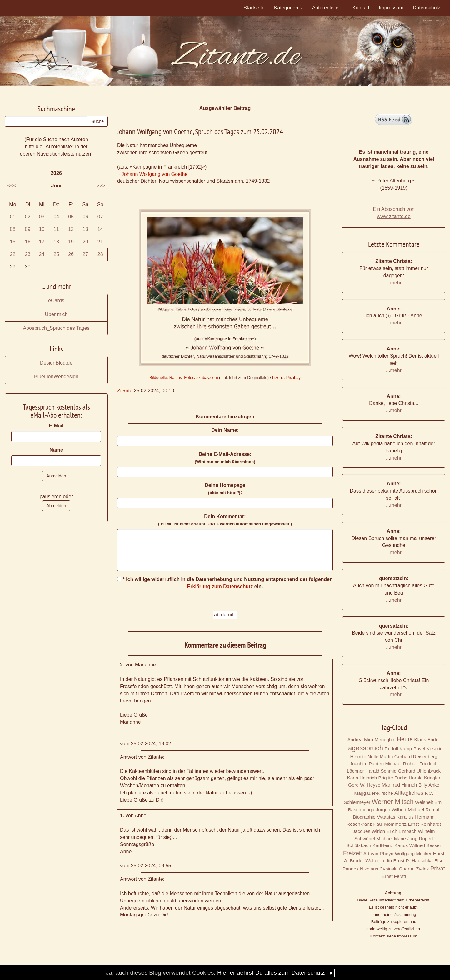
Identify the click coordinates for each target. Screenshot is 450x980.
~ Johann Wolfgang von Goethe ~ (155, 174)
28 (100, 254)
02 (28, 217)
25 (56, 254)
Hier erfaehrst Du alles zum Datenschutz (271, 973)
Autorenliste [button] (328, 8)
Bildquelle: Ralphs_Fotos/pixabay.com (184, 378)
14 (100, 229)
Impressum (391, 8)
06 (85, 217)
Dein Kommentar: (225, 520)
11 (56, 229)
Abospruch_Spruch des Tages (56, 328)
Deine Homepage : (225, 489)
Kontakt (361, 8)
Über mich (56, 314)
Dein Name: (225, 430)
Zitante (125, 391)
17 (42, 242)
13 (85, 229)
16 (28, 242)
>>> (101, 186)
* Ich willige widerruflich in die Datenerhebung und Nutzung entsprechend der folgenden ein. (225, 583)
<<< (12, 186)
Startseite (254, 8)
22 (13, 254)
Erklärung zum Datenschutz (220, 587)
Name (56, 450)
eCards (56, 301)
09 (28, 229)
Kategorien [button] (288, 8)
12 (71, 229)
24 (42, 254)
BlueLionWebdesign (56, 377)
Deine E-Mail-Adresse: (225, 458)
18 (56, 242)
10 (42, 229)
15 (13, 242)
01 (13, 217)
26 (71, 254)
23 (28, 254)
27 (85, 254)
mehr (396, 283)
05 (71, 217)
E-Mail (56, 426)
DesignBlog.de (56, 363)
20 (85, 242)
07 (100, 217)
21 (100, 242)
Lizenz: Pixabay (286, 378)
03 (42, 217)
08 (13, 229)
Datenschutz (427, 8)
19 (71, 242)
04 (56, 217)
